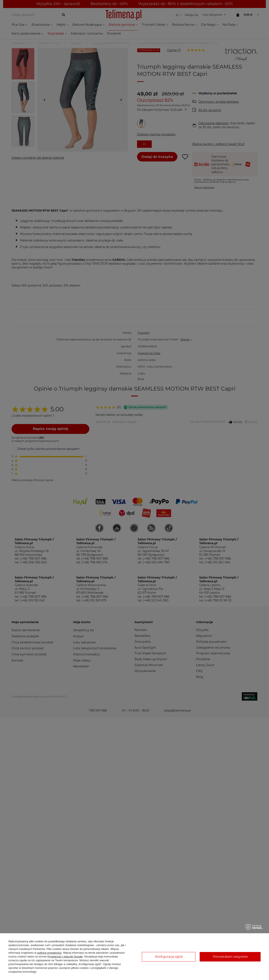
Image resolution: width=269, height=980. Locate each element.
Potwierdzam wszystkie (230, 957)
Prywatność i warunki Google (65, 957)
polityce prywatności (49, 953)
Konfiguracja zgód (169, 957)
